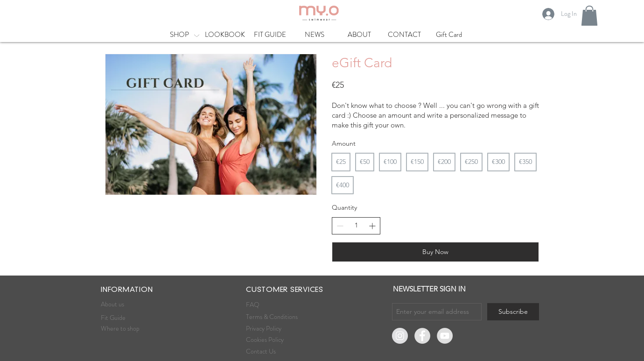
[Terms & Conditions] (273, 317)
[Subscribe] (513, 312)
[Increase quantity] (372, 226)
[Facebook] (422, 336)
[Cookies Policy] (273, 340)
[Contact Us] (279, 352)
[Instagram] (400, 336)
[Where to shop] (137, 329)
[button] (589, 16)
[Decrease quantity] (340, 226)
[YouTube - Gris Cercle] (445, 336)
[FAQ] (274, 305)
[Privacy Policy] (280, 329)
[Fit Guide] (134, 318)
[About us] (134, 304)
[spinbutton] (356, 226)
